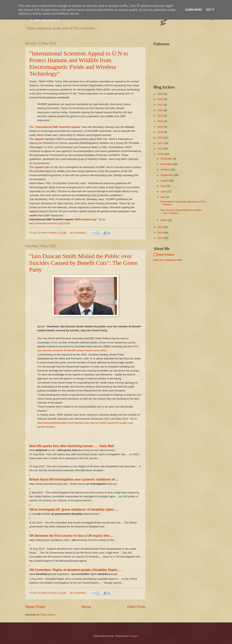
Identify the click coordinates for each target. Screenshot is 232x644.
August (165, 181)
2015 (161, 154)
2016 (161, 149)
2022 (161, 116)
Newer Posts (35, 607)
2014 (161, 227)
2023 (161, 110)
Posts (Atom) (48, 615)
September (167, 175)
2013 (161, 233)
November (167, 164)
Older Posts (136, 607)
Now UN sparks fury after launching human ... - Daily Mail (72, 446)
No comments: (78, 233)
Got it (210, 10)
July (163, 186)
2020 (161, 127)
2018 (161, 138)
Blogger (134, 636)
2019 (161, 132)
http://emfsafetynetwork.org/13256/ (50, 223)
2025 (161, 99)
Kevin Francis (166, 255)
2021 (161, 121)
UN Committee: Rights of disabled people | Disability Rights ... (75, 570)
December (167, 159)
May (163, 197)
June (164, 191)
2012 (161, 238)
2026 (161, 94)
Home (86, 607)
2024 (161, 105)
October (165, 170)
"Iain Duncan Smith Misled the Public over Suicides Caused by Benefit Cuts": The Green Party (83, 263)
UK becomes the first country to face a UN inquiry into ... (71, 536)
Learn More (193, 10)
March (164, 220)
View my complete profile (168, 260)
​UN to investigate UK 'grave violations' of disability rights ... (73, 510)
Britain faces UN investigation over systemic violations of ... (74, 479)
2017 (161, 143)
